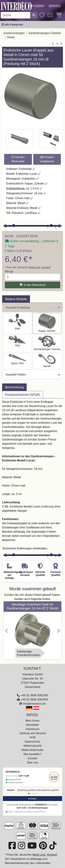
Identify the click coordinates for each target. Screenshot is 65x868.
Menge (9, 271)
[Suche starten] (34, 15)
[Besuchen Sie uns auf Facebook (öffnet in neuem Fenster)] (12, 848)
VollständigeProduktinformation (28, 653)
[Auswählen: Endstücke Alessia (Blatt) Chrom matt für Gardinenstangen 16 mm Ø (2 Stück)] (17, 323)
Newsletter (33, 725)
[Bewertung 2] (31, 793)
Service (55, 6)
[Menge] (32, 277)
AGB (33, 737)
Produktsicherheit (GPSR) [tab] (23, 395)
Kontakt (32, 758)
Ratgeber (37, 6)
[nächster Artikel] (61, 44)
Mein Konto (32, 721)
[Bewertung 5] (36, 793)
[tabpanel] (32, 475)
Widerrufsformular (32, 750)
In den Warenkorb (32, 285)
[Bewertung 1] (29, 793)
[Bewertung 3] (33, 793)
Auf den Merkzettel (18, 159)
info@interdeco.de (34, 704)
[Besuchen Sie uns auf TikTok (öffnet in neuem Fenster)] (53, 848)
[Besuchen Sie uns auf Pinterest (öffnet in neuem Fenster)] (43, 848)
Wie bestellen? (32, 754)
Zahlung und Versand (32, 733)
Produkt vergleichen (47, 159)
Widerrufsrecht (32, 746)
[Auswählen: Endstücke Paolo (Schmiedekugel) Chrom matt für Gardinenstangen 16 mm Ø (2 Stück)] (47, 343)
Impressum (32, 729)
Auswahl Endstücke (33, 308)
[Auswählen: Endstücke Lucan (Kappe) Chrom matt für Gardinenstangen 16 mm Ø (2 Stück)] (47, 323)
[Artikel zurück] (53, 44)
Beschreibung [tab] (14, 387)
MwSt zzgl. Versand (40, 267)
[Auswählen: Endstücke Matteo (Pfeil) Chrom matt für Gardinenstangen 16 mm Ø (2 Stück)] (17, 343)
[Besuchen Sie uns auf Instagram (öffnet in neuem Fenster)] (22, 848)
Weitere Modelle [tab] (16, 299)
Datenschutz (32, 742)
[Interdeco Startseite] (16, 6)
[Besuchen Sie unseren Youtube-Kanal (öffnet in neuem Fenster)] (32, 848)
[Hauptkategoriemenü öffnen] (12, 25)
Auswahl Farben (33, 375)
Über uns (32, 763)
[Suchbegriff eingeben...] (16, 15)
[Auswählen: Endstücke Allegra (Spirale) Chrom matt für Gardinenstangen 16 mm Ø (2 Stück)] (47, 361)
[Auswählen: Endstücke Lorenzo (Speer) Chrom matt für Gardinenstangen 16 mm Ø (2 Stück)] (17, 361)
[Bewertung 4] (34, 793)
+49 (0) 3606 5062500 (34, 695)
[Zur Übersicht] (57, 44)
